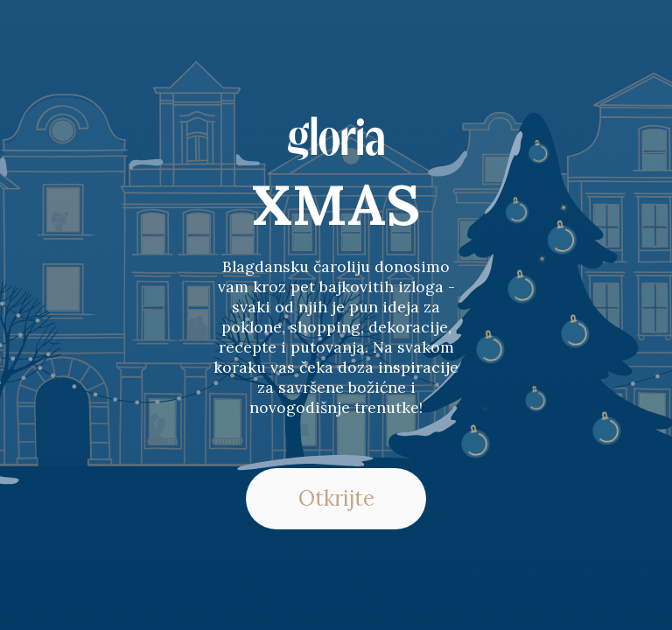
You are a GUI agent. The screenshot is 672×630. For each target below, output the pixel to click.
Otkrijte (336, 498)
